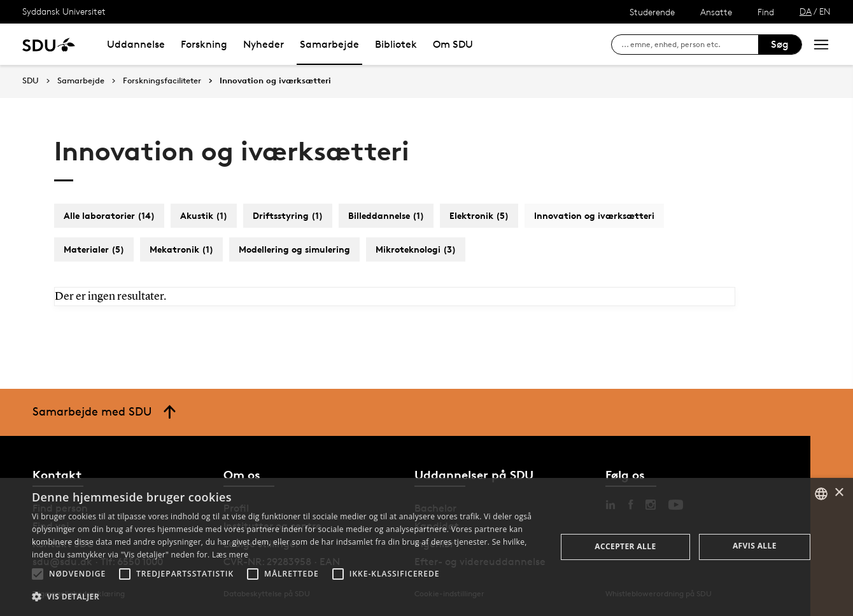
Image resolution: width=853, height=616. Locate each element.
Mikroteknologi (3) (416, 249)
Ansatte (716, 12)
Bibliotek (396, 44)
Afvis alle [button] (755, 546)
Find (766, 12)
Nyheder (264, 44)
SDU (31, 80)
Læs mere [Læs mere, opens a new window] (230, 555)
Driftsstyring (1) (288, 215)
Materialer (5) (94, 249)
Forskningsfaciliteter (162, 81)
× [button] (839, 493)
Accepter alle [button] (625, 546)
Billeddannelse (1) (386, 215)
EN (825, 11)
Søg (780, 44)
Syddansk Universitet (64, 11)
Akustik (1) (204, 215)
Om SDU (453, 44)
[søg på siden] (690, 45)
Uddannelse (136, 44)
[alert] (427, 547)
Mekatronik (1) (181, 249)
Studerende (652, 12)
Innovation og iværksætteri (275, 81)
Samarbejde (329, 44)
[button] (38, 574)
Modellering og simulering (294, 249)
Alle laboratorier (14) (109, 215)
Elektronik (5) (479, 215)
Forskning (204, 44)
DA (806, 11)
